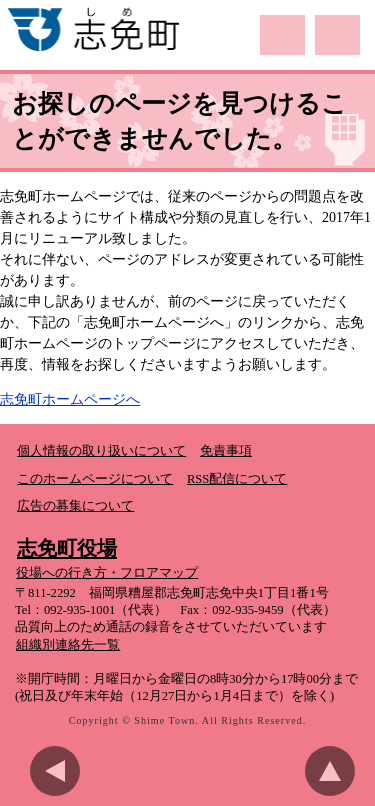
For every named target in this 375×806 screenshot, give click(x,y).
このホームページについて (95, 479)
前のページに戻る (60, 771)
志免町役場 (67, 548)
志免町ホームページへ (70, 399)
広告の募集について (75, 506)
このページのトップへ (335, 771)
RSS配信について (237, 479)
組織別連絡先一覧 (68, 645)
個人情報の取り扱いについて (101, 451)
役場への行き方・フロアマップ (107, 573)
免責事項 (226, 451)
